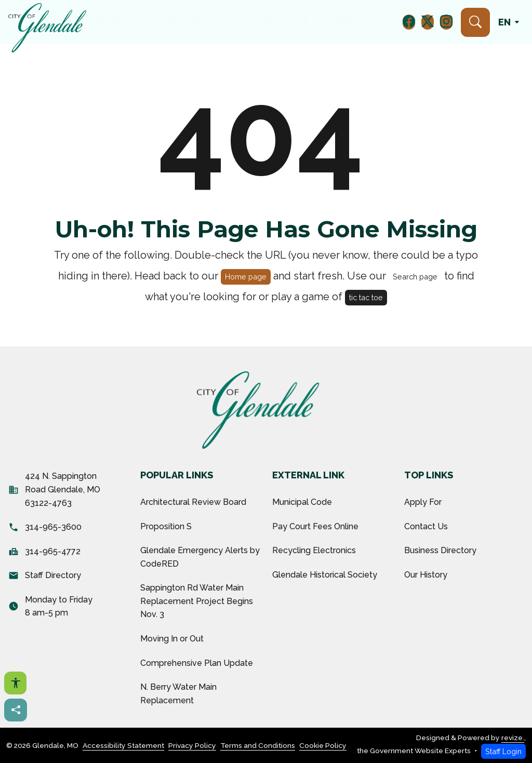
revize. (513, 738)
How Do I (372, 22)
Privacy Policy (192, 745)
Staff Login (503, 751)
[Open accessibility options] (15, 683)
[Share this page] (16, 710)
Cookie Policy (323, 745)
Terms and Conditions (258, 745)
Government (141, 22)
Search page (415, 277)
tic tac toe (366, 297)
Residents (264, 22)
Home (101, 22)
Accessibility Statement (123, 745)
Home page (246, 277)
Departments (205, 22)
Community (319, 22)
